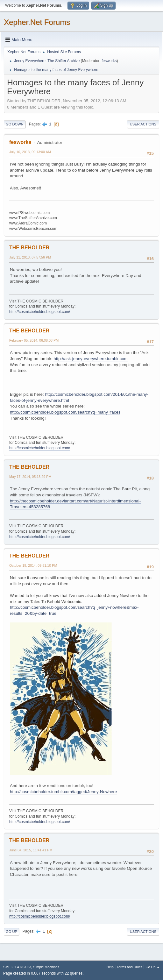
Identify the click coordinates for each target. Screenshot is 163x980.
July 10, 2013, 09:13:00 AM (30, 152)
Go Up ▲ (153, 967)
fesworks (109, 61)
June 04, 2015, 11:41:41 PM (31, 850)
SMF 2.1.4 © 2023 (17, 967)
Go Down (15, 124)
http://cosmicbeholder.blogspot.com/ (40, 312)
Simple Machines (46, 967)
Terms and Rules (130, 967)
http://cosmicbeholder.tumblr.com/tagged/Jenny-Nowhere (63, 792)
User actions (143, 124)
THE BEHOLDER (29, 248)
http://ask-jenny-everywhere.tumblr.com (91, 359)
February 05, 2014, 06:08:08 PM (34, 340)
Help (110, 967)
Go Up (11, 932)
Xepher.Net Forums (37, 22)
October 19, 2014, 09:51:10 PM (33, 565)
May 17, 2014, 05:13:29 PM (30, 477)
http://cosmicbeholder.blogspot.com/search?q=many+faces (65, 412)
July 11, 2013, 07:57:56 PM (30, 257)
